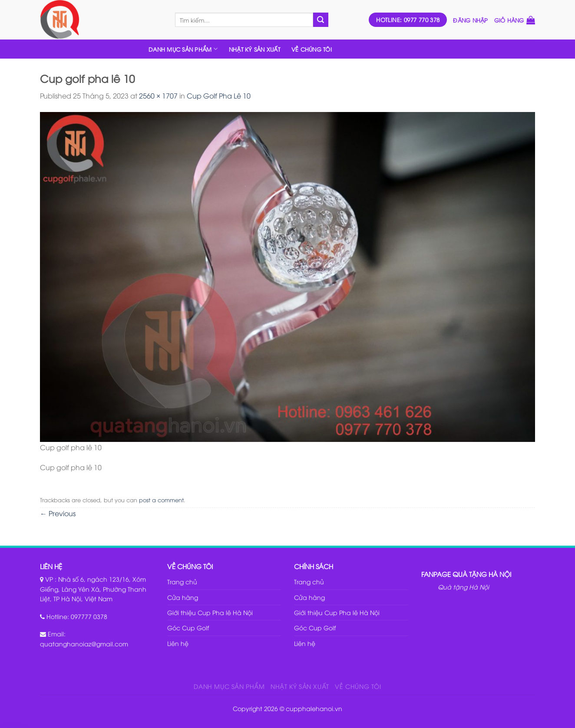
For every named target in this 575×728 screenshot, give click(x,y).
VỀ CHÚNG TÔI (312, 49)
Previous (58, 513)
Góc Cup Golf (188, 628)
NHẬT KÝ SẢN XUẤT (254, 49)
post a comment (161, 500)
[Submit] (321, 20)
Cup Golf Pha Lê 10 (219, 96)
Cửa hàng (183, 597)
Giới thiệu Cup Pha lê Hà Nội (210, 612)
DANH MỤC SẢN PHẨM (183, 49)
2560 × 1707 (158, 96)
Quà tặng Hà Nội (463, 587)
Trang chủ (182, 581)
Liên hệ (178, 643)
